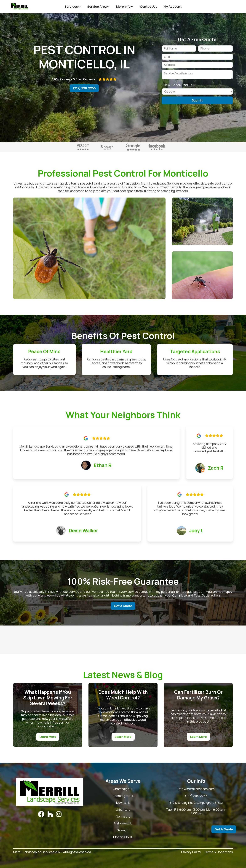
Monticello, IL (123, 837)
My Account (172, 7)
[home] (19, 7)
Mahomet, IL (123, 823)
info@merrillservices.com (196, 789)
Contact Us (149, 7)
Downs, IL (123, 803)
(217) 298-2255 (84, 88)
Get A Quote (123, 606)
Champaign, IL (123, 789)
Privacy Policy (191, 852)
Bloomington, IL (123, 796)
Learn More (48, 737)
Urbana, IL (123, 810)
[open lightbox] (89, 248)
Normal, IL (123, 816)
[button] (73, 7)
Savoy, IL (123, 830)
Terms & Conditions (218, 852)
